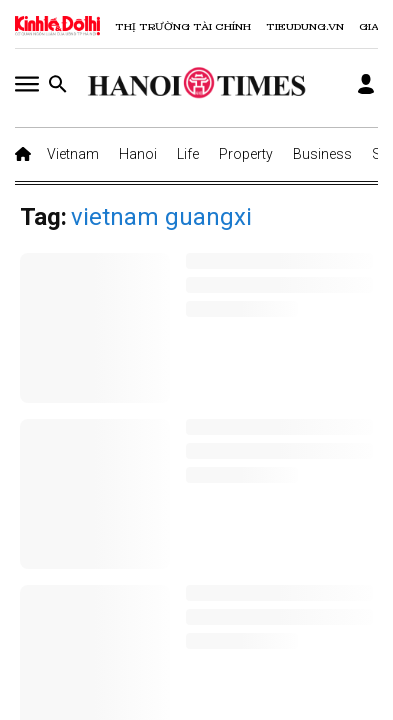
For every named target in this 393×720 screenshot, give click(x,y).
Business (322, 154)
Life (188, 154)
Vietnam (73, 154)
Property (246, 154)
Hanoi (138, 154)
